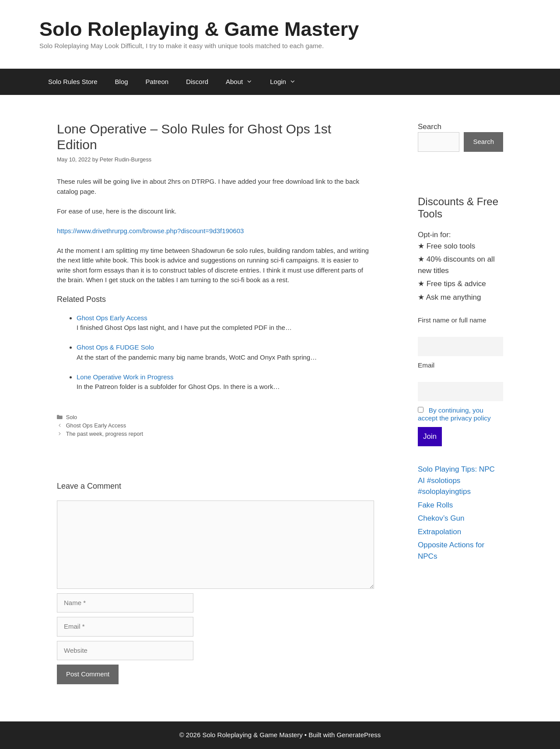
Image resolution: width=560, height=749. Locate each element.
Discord (197, 82)
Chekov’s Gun (441, 518)
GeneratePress (359, 735)
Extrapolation (439, 532)
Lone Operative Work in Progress (125, 377)
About (243, 82)
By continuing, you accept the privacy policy (454, 414)
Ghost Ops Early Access (112, 318)
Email (426, 365)
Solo (72, 417)
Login (287, 82)
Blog (122, 82)
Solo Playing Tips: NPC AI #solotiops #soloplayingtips (456, 480)
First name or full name (452, 320)
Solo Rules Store (73, 82)
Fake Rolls (435, 505)
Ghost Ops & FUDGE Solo (115, 347)
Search (430, 127)
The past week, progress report (105, 434)
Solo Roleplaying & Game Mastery (199, 29)
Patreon (157, 82)
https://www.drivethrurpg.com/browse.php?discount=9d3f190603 (150, 231)
